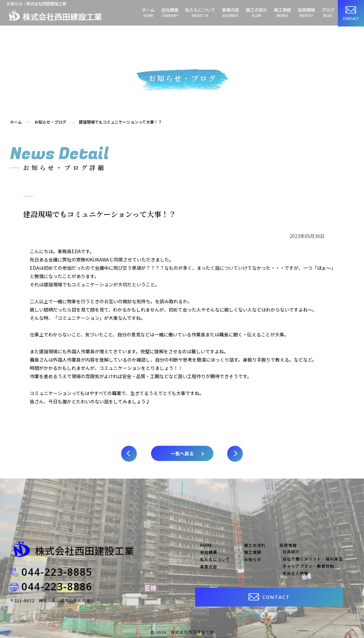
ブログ (328, 12)
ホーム (148, 12)
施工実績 (283, 12)
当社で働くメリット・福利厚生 (313, 559)
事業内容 (231, 12)
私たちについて (200, 12)
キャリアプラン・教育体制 (308, 566)
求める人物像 (295, 573)
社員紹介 (291, 551)
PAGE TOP (182, 504)
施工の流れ (257, 12)
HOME (206, 545)
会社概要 (170, 12)
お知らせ (253, 559)
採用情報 (306, 12)
